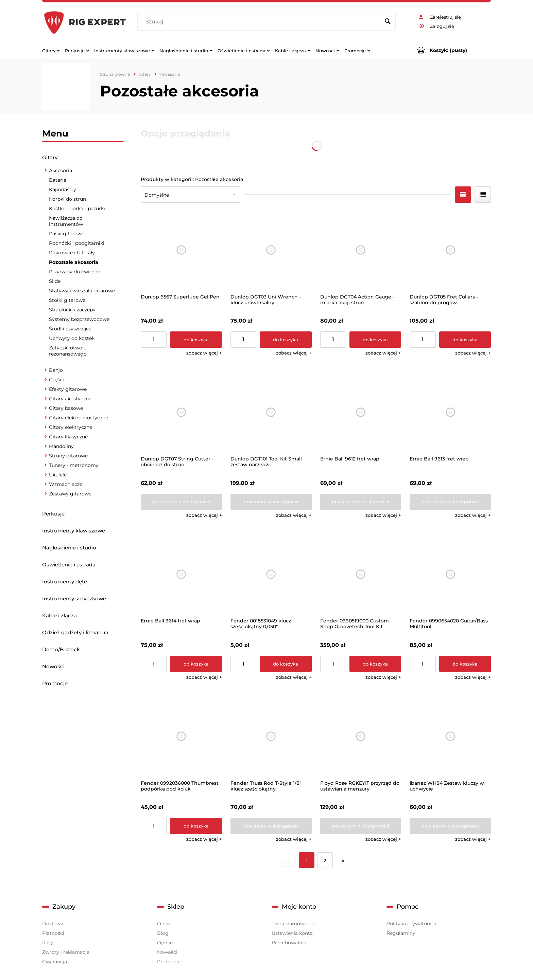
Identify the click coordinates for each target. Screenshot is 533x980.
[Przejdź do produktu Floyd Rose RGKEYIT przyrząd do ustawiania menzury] (361, 736)
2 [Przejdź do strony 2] (325, 860)
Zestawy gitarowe (70, 494)
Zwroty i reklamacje (66, 952)
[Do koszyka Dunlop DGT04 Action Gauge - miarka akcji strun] (375, 340)
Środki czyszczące (70, 329)
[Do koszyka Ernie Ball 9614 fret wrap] (196, 664)
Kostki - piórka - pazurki (77, 208)
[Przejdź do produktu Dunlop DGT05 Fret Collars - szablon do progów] (450, 250)
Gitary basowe (66, 408)
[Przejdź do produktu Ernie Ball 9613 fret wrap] (450, 412)
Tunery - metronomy (74, 465)
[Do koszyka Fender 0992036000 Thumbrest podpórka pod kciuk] (196, 826)
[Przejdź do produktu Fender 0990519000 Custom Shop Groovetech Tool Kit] (361, 574)
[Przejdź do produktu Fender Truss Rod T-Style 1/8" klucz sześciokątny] (271, 736)
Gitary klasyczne (68, 437)
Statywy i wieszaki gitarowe (82, 291)
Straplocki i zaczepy (72, 310)
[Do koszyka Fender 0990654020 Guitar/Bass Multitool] (465, 664)
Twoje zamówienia (294, 924)
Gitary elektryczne (71, 427)
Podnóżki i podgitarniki (77, 243)
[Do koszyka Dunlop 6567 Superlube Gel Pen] (196, 340)
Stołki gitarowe (67, 300)
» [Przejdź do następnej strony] (343, 860)
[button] (204, 353)
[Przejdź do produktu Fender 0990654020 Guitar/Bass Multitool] (450, 574)
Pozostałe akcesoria (74, 262)
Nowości (53, 666)
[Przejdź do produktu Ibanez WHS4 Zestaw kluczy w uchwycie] (450, 736)
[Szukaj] (388, 22)
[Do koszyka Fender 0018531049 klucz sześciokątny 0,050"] (286, 664)
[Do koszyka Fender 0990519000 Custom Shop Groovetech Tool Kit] (375, 664)
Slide (55, 281)
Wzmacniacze (66, 484)
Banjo (56, 370)
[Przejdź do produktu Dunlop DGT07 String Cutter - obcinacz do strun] (181, 412)
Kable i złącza (59, 615)
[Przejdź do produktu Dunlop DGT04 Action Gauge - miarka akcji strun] (361, 250)
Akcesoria (61, 170)
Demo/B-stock (61, 649)
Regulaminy (401, 933)
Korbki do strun (67, 199)
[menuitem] (51, 50)
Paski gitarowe (67, 234)
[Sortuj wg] (191, 195)
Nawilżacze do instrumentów (66, 221)
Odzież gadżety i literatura (75, 632)
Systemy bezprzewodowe (79, 319)
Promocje (55, 683)
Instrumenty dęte (65, 582)
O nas (164, 924)
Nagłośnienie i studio (69, 548)
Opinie (165, 943)
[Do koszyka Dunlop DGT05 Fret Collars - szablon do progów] (465, 340)
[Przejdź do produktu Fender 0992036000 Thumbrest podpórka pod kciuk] (181, 736)
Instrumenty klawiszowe (74, 531)
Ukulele (58, 475)
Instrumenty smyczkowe (74, 598)
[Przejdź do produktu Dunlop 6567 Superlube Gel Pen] (181, 250)
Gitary (50, 157)
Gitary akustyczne (70, 399)
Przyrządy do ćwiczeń (75, 272)
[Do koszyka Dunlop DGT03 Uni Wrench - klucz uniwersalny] (286, 340)
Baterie (58, 180)
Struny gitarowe (68, 456)
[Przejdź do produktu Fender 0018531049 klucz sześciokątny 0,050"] (271, 574)
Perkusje (53, 514)
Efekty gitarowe (68, 389)
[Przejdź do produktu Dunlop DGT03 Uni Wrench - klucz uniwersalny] (271, 250)
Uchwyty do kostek (72, 338)
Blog (163, 933)
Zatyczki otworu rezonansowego (68, 351)
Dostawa (53, 924)
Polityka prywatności (411, 924)
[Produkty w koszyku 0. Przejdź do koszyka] (449, 50)
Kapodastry (63, 189)
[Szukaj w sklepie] (260, 22)
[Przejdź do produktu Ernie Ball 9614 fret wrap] (181, 574)
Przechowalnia (289, 943)
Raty (48, 943)
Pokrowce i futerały (72, 253)
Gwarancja (55, 962)
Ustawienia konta (292, 933)
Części (56, 380)
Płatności (53, 933)
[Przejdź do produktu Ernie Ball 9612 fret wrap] (361, 412)
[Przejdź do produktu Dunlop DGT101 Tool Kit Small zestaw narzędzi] (271, 412)
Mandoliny (61, 446)
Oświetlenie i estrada (69, 565)
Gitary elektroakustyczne (79, 418)
